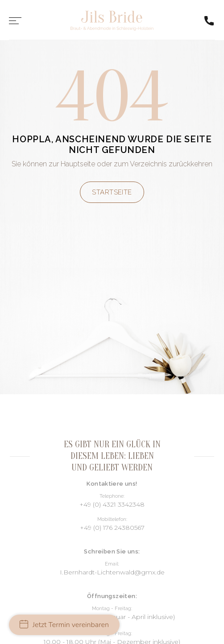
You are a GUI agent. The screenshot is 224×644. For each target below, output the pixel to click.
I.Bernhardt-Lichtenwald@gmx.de (112, 572)
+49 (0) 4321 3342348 (112, 504)
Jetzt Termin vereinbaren (64, 625)
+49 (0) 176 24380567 (112, 528)
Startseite (112, 192)
